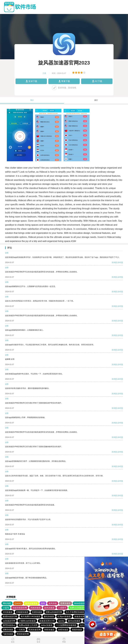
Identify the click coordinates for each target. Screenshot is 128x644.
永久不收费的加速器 (75, 612)
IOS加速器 (8, 612)
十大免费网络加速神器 (66, 625)
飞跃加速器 (8, 634)
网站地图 (7, 603)
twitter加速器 (47, 625)
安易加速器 (37, 612)
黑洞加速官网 (35, 630)
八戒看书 (62, 608)
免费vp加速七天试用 (28, 625)
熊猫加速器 (77, 630)
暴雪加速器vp (9, 625)
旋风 (43, 603)
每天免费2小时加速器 (30, 616)
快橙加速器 (63, 630)
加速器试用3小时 (47, 621)
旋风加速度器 (31, 603)
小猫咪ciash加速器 (27, 621)
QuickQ (18, 603)
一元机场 (21, 630)
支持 (113, 262)
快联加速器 (49, 630)
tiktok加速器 (80, 603)
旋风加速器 (49, 608)
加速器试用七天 (81, 616)
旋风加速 (53, 603)
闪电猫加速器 (22, 612)
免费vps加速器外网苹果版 (82, 608)
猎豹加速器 (8, 630)
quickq (61, 621)
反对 (119, 262)
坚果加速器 (65, 603)
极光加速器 (49, 616)
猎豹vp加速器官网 (54, 612)
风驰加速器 (36, 608)
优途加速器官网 (20, 608)
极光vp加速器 (74, 621)
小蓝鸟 (6, 608)
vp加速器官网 (9, 621)
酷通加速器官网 (10, 616)
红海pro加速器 (64, 616)
